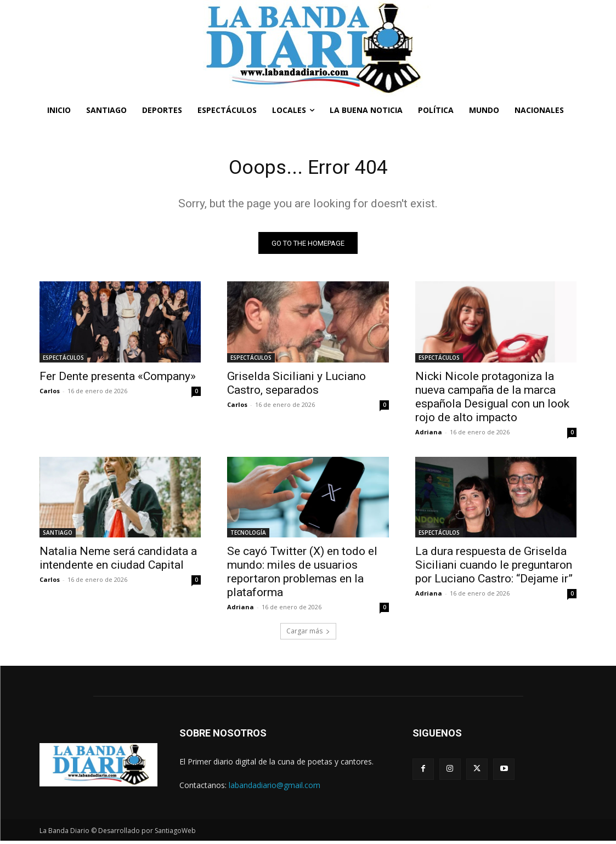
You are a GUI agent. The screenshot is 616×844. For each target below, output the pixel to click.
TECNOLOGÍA (248, 536)
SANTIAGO (58, 536)
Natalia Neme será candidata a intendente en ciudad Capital (118, 561)
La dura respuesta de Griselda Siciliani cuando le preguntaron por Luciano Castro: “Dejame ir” (494, 568)
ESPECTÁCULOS (63, 360)
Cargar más (308, 634)
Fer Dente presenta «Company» (118, 379)
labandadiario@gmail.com (275, 788)
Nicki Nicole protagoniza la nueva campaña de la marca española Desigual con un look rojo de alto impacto (492, 400)
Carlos (50, 393)
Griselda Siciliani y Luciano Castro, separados (296, 386)
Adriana (429, 435)
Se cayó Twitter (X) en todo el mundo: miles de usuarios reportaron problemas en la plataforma (302, 575)
